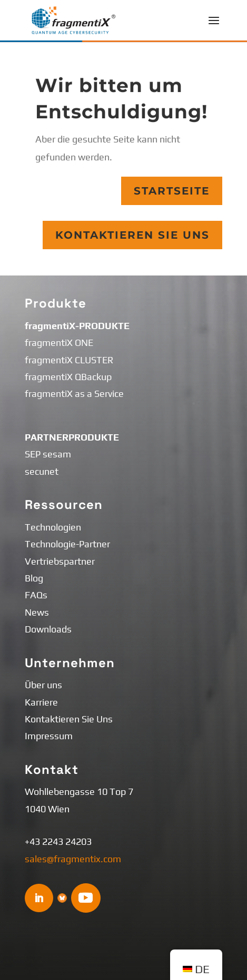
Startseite (172, 191)
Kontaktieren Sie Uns (132, 235)
